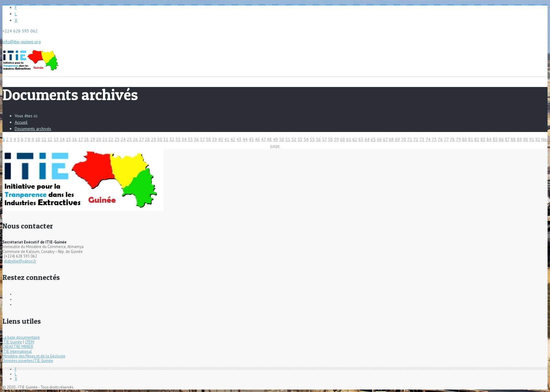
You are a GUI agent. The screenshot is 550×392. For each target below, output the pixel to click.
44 (245, 139)
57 (324, 139)
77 (446, 139)
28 (147, 139)
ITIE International (17, 351)
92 (538, 139)
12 (50, 139)
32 (172, 139)
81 (471, 139)
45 (251, 139)
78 (452, 139)
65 (373, 139)
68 (391, 139)
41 (227, 139)
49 (275, 139)
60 (343, 139)
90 (525, 139)
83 (483, 139)
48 (269, 139)
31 (166, 139)
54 (306, 139)
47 (263, 139)
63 (361, 139)
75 (434, 139)
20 (99, 139)
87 (507, 139)
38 (208, 139)
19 (93, 139)
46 (257, 139)
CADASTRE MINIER (18, 346)
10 (38, 139)
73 (422, 139)
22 (111, 139)
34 (184, 139)
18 (86, 139)
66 (379, 139)
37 (202, 139)
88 (513, 139)
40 (221, 139)
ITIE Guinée (12, 342)
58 (330, 139)
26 (135, 139)
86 (501, 139)
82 (477, 139)
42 (233, 139)
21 (105, 139)
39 (214, 139)
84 (489, 139)
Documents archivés (33, 129)
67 (385, 139)
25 (129, 139)
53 (300, 139)
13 (56, 139)
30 (160, 139)
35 (190, 139)
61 (349, 139)
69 (397, 139)
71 (410, 139)
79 (458, 139)
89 (519, 139)
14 (62, 139)
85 (495, 139)
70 (404, 139)
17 (80, 139)
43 (239, 139)
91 (532, 139)
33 (178, 139)
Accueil (21, 122)
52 (294, 139)
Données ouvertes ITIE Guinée (28, 360)
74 (428, 139)
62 (355, 139)
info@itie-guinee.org (22, 42)
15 (68, 139)
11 (44, 139)
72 (416, 139)
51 (288, 139)
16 (74, 139)
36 (196, 139)
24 (123, 139)
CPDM (30, 342)
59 (336, 139)
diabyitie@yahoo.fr (20, 261)
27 (141, 139)
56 (318, 139)
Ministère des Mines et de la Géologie (34, 356)
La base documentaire (21, 337)
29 (154, 139)
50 (282, 139)
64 (367, 139)
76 (440, 139)
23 (117, 139)
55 (312, 139)
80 (465, 139)
